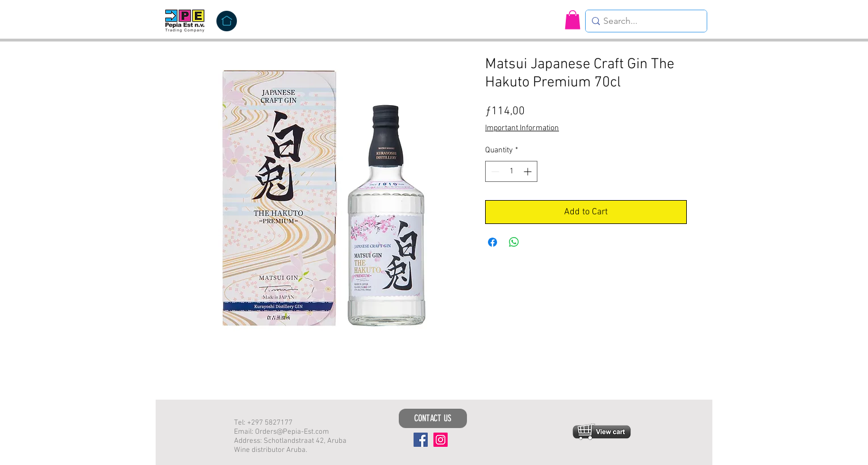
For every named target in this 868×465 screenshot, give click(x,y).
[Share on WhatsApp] (514, 242)
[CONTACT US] (433, 418)
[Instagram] (441, 440)
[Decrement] (494, 171)
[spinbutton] (511, 171)
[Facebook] (421, 440)
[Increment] (529, 171)
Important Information (522, 128)
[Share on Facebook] (493, 242)
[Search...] (643, 21)
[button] (573, 20)
